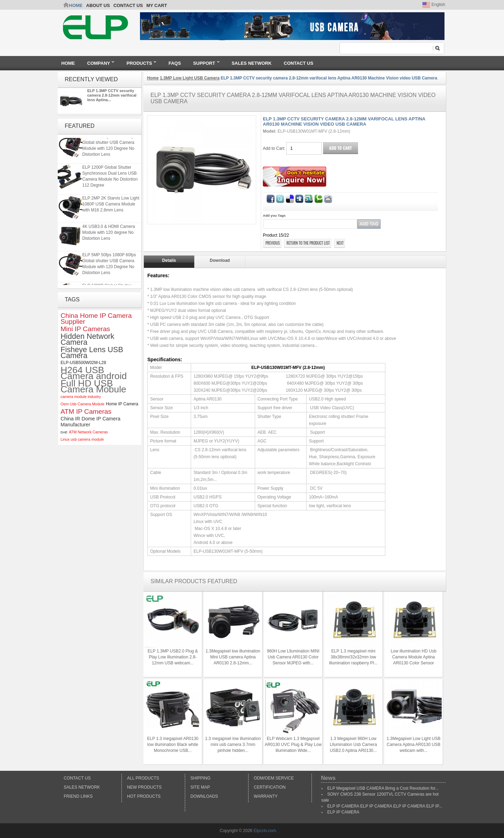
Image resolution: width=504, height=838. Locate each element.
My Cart (157, 5)
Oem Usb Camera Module (82, 404)
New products (144, 787)
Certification (270, 787)
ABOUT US (98, 5)
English (434, 5)
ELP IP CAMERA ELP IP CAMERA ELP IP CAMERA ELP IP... (385, 806)
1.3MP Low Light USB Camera (190, 78)
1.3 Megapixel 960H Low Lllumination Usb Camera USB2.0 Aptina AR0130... (353, 745)
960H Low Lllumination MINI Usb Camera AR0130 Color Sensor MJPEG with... (293, 657)
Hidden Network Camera (87, 339)
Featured (80, 126)
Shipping (200, 778)
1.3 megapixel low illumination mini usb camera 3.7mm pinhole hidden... (233, 745)
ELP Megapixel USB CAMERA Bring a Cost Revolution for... (383, 788)
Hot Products (144, 796)
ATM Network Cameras (88, 432)
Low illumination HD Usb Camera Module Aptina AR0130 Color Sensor (414, 657)
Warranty (266, 796)
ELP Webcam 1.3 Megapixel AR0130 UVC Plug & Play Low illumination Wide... (293, 745)
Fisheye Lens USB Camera (92, 352)
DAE (64, 432)
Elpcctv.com (265, 831)
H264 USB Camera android (94, 373)
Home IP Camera (122, 404)
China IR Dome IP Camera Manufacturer (90, 422)
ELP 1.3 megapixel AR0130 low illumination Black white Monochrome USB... (173, 745)
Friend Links (78, 796)
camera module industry (81, 397)
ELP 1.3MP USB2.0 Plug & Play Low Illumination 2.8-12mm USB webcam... (173, 657)
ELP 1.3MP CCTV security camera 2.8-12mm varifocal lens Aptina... (112, 95)
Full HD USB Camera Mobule (93, 386)
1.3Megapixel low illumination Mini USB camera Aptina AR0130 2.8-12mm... (233, 657)
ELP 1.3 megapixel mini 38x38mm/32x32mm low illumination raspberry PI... (353, 657)
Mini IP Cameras (85, 329)
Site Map (200, 787)
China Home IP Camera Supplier (96, 319)
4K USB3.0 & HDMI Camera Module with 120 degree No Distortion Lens (109, 233)
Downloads (204, 796)
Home (76, 5)
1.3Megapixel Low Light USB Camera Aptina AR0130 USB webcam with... (413, 745)
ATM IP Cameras (86, 411)
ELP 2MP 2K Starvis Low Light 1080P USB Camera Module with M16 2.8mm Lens (111, 205)
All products (143, 778)
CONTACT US (128, 5)
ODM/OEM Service (274, 778)
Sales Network (82, 787)
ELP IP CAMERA (343, 812)
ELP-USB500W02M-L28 (83, 363)
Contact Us (77, 778)
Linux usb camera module (82, 439)
